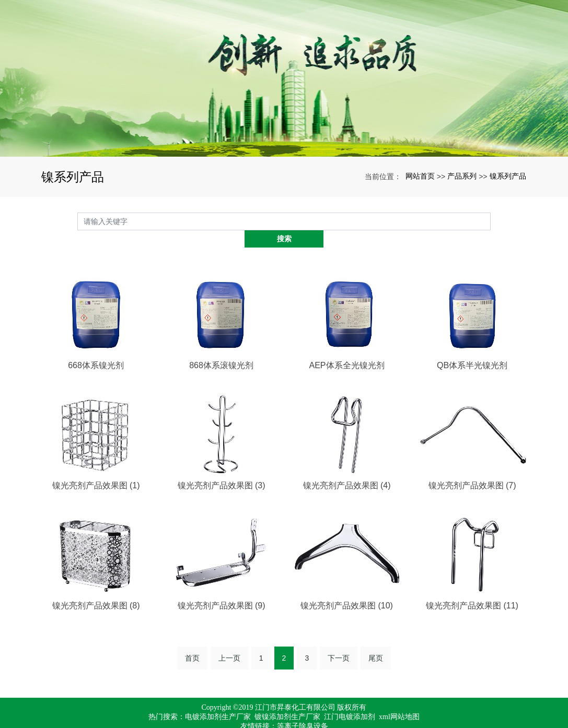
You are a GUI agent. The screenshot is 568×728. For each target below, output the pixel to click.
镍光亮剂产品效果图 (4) (347, 468)
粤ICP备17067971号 (284, 718)
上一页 (229, 640)
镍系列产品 (508, 176)
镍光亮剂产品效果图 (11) (472, 588)
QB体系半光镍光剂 (472, 348)
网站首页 (420, 176)
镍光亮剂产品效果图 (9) (222, 588)
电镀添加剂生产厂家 (218, 699)
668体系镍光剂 (96, 348)
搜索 (491, 221)
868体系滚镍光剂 (221, 348)
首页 (192, 640)
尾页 (376, 640)
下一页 (339, 640)
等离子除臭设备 (303, 708)
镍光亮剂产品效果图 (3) (222, 468)
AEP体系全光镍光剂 (346, 348)
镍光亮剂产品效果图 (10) (347, 588)
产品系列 (462, 176)
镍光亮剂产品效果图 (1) (96, 468)
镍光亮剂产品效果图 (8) (96, 588)
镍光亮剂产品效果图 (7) (472, 468)
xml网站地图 (399, 699)
